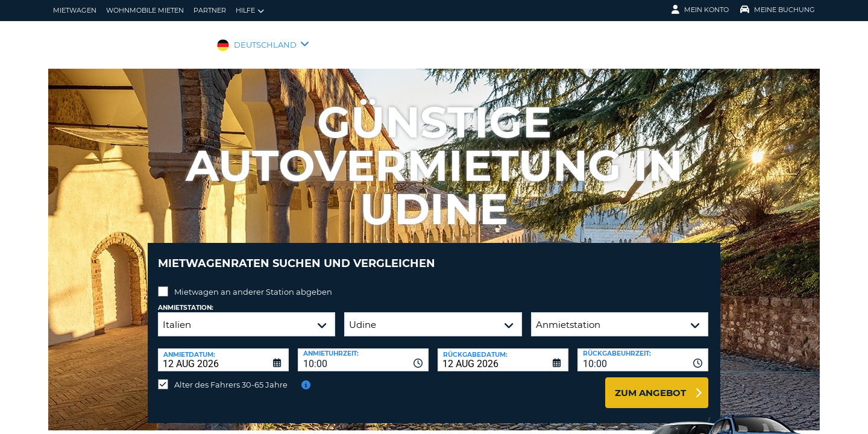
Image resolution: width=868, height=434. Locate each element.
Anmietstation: (186, 299)
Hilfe (250, 11)
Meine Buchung (778, 10)
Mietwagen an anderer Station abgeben (253, 283)
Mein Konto (700, 10)
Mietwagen (75, 10)
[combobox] (363, 351)
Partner (210, 10)
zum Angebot (650, 384)
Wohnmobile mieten (145, 10)
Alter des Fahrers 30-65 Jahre (231, 376)
